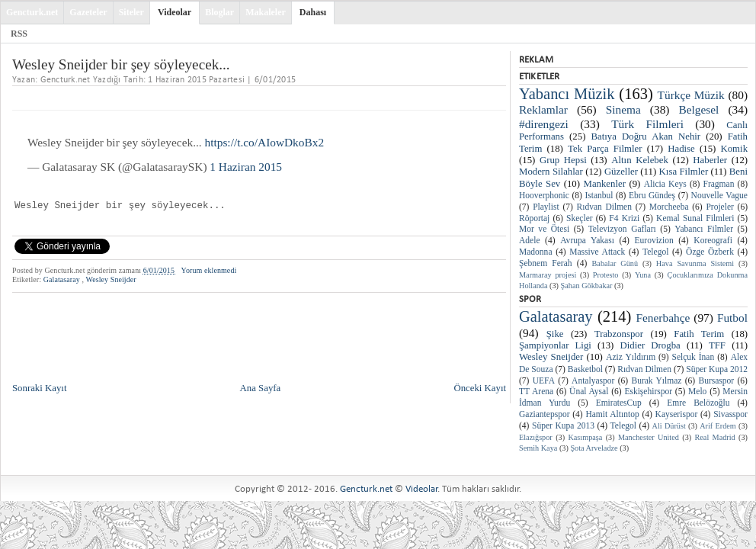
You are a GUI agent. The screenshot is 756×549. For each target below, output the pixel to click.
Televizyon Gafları (622, 229)
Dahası (313, 12)
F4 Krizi (624, 218)
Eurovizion (654, 240)
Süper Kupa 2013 (563, 425)
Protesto (606, 275)
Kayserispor (677, 414)
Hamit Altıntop (612, 414)
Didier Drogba (650, 345)
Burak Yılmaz (656, 380)
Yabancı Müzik (567, 94)
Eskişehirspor (648, 391)
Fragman (719, 184)
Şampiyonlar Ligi (555, 345)
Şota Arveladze (594, 448)
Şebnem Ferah (546, 263)
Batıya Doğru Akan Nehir (646, 136)
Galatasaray (63, 279)
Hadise (681, 149)
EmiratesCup (619, 403)
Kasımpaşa (585, 437)
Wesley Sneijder (111, 279)
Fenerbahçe (663, 318)
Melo (697, 391)
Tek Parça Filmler (605, 149)
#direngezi (544, 124)
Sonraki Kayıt (39, 388)
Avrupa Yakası (587, 240)
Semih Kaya (538, 448)
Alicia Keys (665, 184)
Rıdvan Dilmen (604, 207)
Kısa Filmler (684, 172)
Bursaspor (717, 380)
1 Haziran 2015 (246, 167)
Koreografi (713, 240)
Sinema (623, 109)
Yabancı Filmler (704, 229)
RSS (19, 34)
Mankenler (605, 184)
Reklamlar (543, 109)
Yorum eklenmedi (209, 270)
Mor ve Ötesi (544, 229)
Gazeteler (88, 12)
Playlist (546, 207)
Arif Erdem (718, 426)
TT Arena (536, 391)
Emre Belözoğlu (698, 403)
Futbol (732, 318)
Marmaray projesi (548, 275)
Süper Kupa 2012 (717, 369)
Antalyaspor (593, 380)
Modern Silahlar (551, 172)
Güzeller (621, 172)
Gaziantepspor (545, 414)
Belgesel (699, 109)
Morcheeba (669, 207)
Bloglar (219, 12)
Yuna (643, 275)
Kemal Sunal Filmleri (695, 218)
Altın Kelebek (640, 160)
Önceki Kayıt (480, 388)
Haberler (710, 160)
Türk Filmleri (647, 124)
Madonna (536, 252)
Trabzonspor (619, 334)
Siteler (131, 12)
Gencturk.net (32, 12)
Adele (530, 240)
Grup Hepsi (563, 160)
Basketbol (585, 369)
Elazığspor (536, 437)
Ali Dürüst (669, 426)
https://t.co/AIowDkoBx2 (265, 142)
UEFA (544, 380)
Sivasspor (730, 414)
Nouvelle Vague (719, 195)
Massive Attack (597, 252)
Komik (734, 149)
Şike (555, 334)
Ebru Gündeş (652, 195)
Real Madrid (715, 437)
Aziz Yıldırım (631, 357)
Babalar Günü (615, 263)
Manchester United (649, 437)
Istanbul (599, 195)
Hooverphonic (544, 195)
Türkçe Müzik (691, 95)
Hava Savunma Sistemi (695, 263)
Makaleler (266, 12)
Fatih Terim (699, 334)
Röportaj (534, 218)
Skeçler (580, 218)
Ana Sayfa (261, 388)
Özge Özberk (710, 252)
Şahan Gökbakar (587, 286)
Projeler (719, 207)
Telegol (655, 252)
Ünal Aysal (589, 391)
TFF (717, 345)
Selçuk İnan (693, 357)
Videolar (175, 12)
